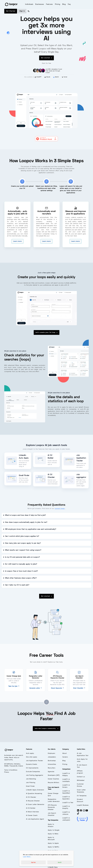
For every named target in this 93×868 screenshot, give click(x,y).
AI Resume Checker (33, 801)
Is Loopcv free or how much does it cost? (21, 571)
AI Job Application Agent (35, 819)
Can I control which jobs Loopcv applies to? (22, 536)
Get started (46, 58)
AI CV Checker (31, 797)
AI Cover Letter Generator (35, 805)
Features (49, 4)
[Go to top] (46, 702)
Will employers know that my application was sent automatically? (31, 529)
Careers (65, 757)
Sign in (22, 11)
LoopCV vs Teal (68, 803)
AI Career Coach (32, 815)
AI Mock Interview (32, 812)
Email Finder (30, 786)
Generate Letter (36, 688)
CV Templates (82, 796)
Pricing (58, 4)
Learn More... (27, 857)
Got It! (60, 862)
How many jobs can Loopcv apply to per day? (23, 543)
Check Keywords (57, 688)
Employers (51, 753)
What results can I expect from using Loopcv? (23, 550)
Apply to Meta (53, 834)
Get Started (11, 11)
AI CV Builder (31, 808)
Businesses (40, 4)
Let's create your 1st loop (47, 332)
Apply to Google (54, 830)
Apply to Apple (53, 843)
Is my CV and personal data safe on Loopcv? (22, 557)
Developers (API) (54, 775)
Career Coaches (53, 779)
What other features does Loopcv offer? (21, 578)
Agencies (51, 772)
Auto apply (30, 753)
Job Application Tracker (35, 761)
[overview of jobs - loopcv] (46, 308)
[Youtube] (87, 811)
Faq (69, 4)
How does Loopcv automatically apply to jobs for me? (26, 522)
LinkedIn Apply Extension (35, 790)
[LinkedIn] (78, 811)
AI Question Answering (34, 794)
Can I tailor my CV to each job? (17, 585)
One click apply (32, 757)
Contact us (81, 777)
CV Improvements (32, 768)
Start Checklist (79, 688)
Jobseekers (52, 757)
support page (60, 509)
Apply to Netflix (53, 847)
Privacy (7, 772)
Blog (64, 4)
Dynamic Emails (32, 764)
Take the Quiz (14, 686)
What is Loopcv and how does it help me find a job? (25, 515)
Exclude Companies (33, 772)
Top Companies (53, 820)
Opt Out (33, 862)
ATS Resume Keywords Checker (52, 807)
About (65, 753)
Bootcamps (52, 761)
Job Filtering (31, 783)
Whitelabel (81, 780)
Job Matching (31, 779)
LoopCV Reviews (83, 805)
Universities (52, 764)
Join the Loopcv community (47, 729)
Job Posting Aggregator (35, 775)
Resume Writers (53, 783)
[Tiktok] (78, 814)
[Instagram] (84, 811)
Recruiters (52, 768)
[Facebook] (81, 811)
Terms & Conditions (11, 770)
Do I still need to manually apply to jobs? (21, 564)
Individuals (29, 4)
